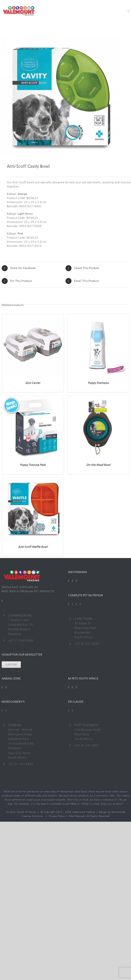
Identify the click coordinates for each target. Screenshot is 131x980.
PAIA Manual (77, 816)
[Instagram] (77, 581)
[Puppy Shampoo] (98, 316)
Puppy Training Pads (33, 465)
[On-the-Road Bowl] (98, 398)
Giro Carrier (33, 383)
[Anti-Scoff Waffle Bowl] (33, 480)
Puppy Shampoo (98, 383)
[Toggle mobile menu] (129, 11)
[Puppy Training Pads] (33, 398)
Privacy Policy (57, 816)
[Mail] (2, 601)
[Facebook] (69, 581)
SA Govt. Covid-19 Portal (21, 812)
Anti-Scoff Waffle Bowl (33, 547)
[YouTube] (73, 581)
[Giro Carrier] (33, 316)
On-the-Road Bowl (98, 465)
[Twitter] (73, 604)
